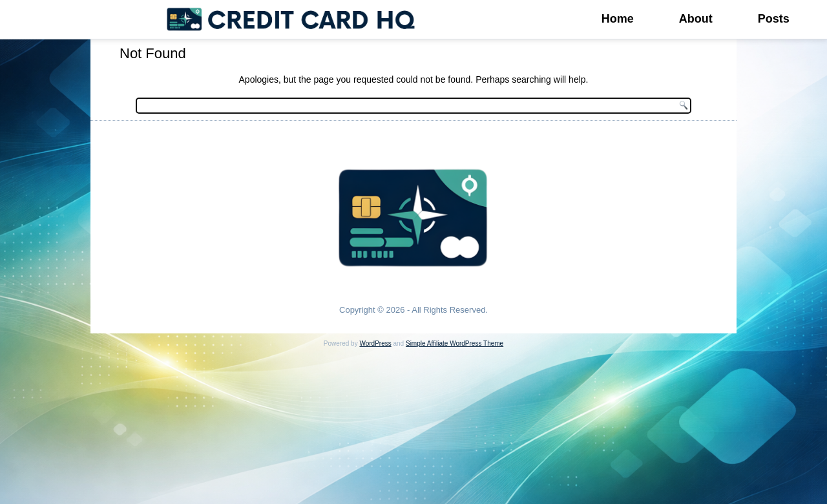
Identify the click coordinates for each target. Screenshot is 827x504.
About (696, 19)
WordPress (375, 343)
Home (618, 19)
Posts (774, 19)
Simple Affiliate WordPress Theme (455, 343)
